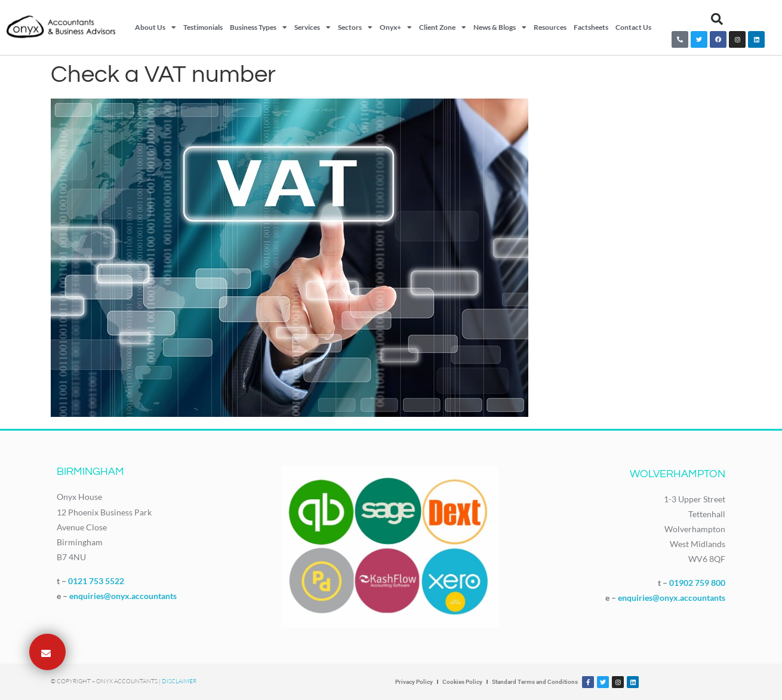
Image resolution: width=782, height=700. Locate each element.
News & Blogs (500, 27)
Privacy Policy (414, 682)
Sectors (355, 27)
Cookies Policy (462, 682)
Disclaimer (179, 681)
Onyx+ (396, 27)
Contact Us (633, 27)
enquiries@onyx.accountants (123, 596)
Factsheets (591, 27)
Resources (550, 27)
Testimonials (203, 27)
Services (313, 27)
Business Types (258, 27)
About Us (156, 27)
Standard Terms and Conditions (535, 682)
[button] (717, 19)
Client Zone (443, 27)
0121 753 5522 (96, 581)
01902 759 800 (697, 583)
